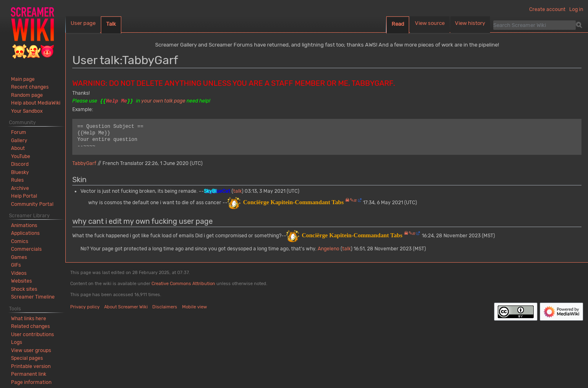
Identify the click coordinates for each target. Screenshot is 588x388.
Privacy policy (85, 307)
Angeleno (329, 249)
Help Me (117, 101)
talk (237, 191)
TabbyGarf (84, 163)
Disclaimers (165, 307)
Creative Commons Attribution (183, 284)
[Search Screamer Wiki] (535, 25)
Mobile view (195, 307)
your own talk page (163, 101)
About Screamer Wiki (126, 307)
